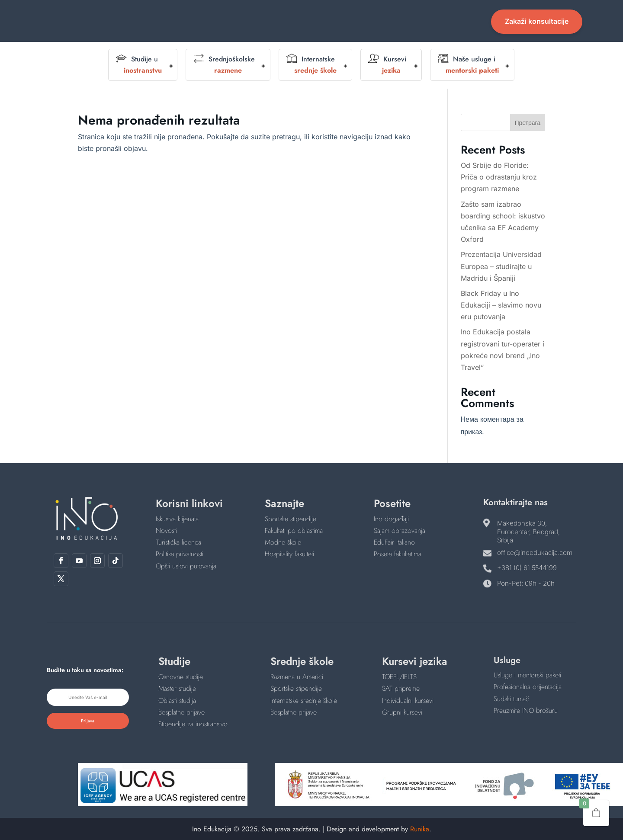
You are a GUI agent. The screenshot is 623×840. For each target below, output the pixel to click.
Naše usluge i (468, 65)
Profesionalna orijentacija (528, 687)
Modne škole (283, 542)
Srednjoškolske (224, 65)
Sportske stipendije (291, 519)
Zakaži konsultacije (537, 21)
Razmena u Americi (297, 677)
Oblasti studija (177, 701)
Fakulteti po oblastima (294, 531)
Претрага (527, 123)
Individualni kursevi (408, 701)
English (359, 16)
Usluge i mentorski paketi (527, 675)
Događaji (311, 16)
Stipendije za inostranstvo (193, 724)
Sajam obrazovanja (400, 531)
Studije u (139, 65)
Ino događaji (391, 519)
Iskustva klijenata (177, 519)
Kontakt (311, 29)
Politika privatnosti (180, 554)
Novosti (414, 16)
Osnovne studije (181, 677)
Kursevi (387, 65)
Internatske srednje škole (304, 701)
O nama (257, 16)
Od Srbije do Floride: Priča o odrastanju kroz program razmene (499, 177)
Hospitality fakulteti (289, 554)
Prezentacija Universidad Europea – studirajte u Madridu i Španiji (501, 266)
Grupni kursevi (402, 712)
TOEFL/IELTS (399, 677)
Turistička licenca (178, 542)
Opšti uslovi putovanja (186, 566)
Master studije (177, 688)
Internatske (311, 65)
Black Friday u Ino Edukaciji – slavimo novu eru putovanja (501, 305)
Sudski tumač (511, 699)
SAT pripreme (401, 688)
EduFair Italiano (394, 542)
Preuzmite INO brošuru (526, 710)
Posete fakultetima (398, 554)
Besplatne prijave (181, 712)
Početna (211, 16)
